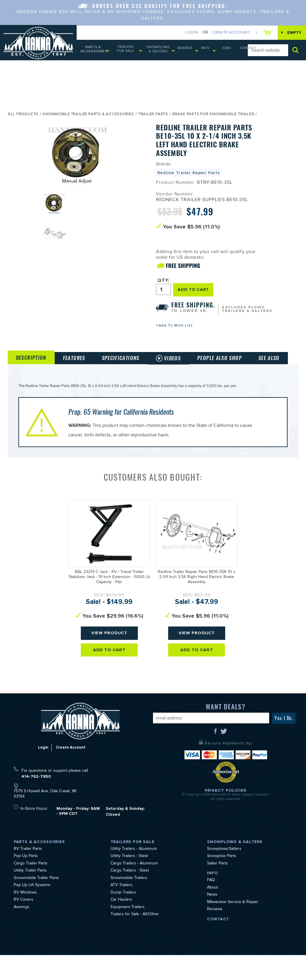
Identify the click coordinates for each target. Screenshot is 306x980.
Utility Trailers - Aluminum (134, 874)
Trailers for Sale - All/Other (135, 940)
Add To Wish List (176, 327)
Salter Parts (217, 889)
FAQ (211, 906)
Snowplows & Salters (161, 51)
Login (185, 33)
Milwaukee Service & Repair (233, 927)
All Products (23, 117)
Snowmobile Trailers (129, 903)
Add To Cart (109, 676)
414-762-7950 (36, 801)
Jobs (221, 51)
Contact (237, 51)
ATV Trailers (122, 911)
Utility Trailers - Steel (129, 882)
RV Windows (25, 918)
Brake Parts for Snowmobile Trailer (213, 117)
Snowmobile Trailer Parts (36, 903)
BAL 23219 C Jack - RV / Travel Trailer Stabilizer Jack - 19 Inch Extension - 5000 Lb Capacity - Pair (109, 603)
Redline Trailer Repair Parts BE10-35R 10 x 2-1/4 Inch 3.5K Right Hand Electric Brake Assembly (197, 603)
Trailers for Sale (127, 51)
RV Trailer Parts (28, 874)
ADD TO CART (195, 292)
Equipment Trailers (128, 932)
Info (203, 51)
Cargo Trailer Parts (31, 889)
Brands (185, 51)
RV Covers (23, 925)
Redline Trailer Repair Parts (189, 175)
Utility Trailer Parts (30, 896)
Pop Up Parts (26, 882)
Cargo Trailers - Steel (130, 896)
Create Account (225, 33)
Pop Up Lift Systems (32, 911)
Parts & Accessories (93, 51)
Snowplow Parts (222, 882)
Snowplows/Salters (224, 874)
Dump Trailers (123, 918)
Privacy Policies (226, 815)
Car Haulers (121, 925)
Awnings (22, 932)
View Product (109, 659)
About (213, 913)
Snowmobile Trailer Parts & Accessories (88, 117)
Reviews (215, 935)
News (212, 920)
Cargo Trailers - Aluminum (134, 889)
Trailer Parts (153, 117)
